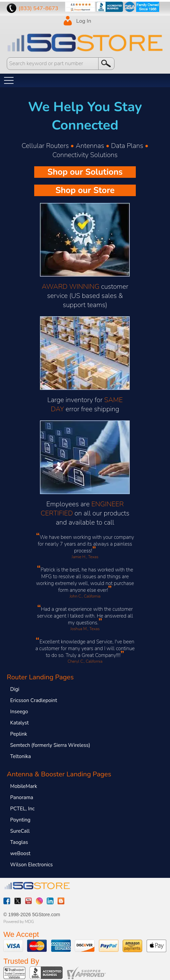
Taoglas (19, 842)
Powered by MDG (19, 922)
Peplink (19, 734)
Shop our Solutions (85, 172)
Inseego (19, 712)
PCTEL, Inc (22, 809)
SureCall (20, 831)
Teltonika (20, 756)
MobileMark (24, 786)
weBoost (20, 853)
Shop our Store (85, 190)
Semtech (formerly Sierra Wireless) (50, 745)
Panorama (22, 797)
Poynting (20, 820)
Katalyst (19, 723)
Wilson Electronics (31, 865)
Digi (15, 689)
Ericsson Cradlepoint (34, 700)
